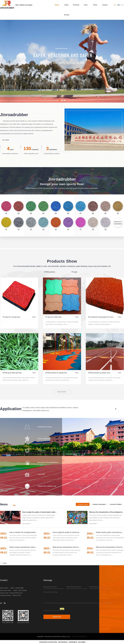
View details (6, 140)
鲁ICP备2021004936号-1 (79, 636)
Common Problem (116, 504)
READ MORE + (62, 392)
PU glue (74, 272)
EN (119, 5)
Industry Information (99, 504)
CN (115, 5)
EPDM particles (50, 272)
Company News (83, 504)
